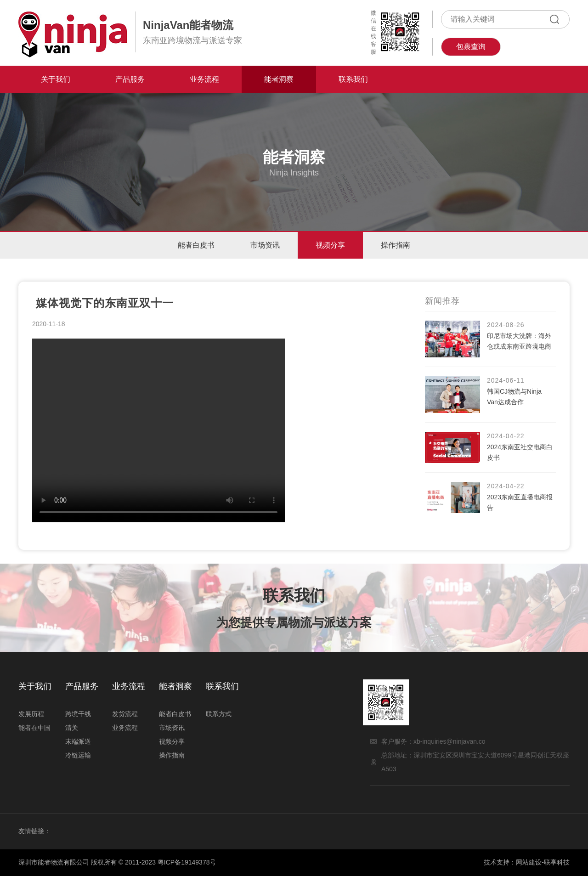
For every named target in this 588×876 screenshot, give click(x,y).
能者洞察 (279, 79)
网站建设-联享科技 (543, 862)
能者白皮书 (195, 245)
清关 (72, 728)
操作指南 (397, 245)
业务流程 (204, 79)
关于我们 (56, 79)
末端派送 (78, 741)
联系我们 (353, 79)
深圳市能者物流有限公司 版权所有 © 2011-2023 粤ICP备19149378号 (117, 862)
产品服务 (130, 79)
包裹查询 (471, 47)
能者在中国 (34, 728)
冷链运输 (78, 755)
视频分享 (331, 245)
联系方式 (219, 714)
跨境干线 (78, 714)
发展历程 (31, 714)
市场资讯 (265, 245)
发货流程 (125, 714)
